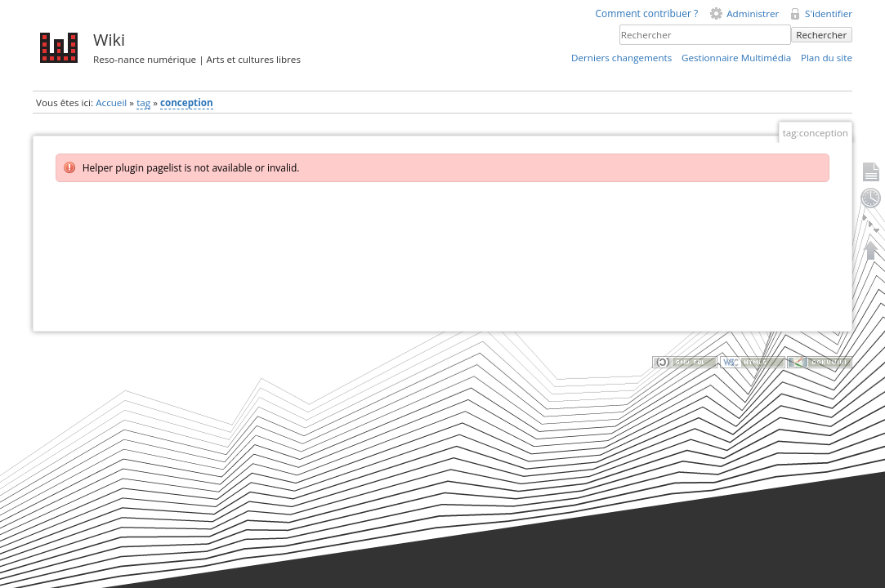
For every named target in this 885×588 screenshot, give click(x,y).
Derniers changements (621, 58)
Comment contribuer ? (646, 13)
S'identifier (829, 13)
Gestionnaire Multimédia (736, 58)
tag (143, 102)
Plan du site (827, 58)
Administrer (753, 13)
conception (187, 102)
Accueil (111, 102)
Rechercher (821, 35)
